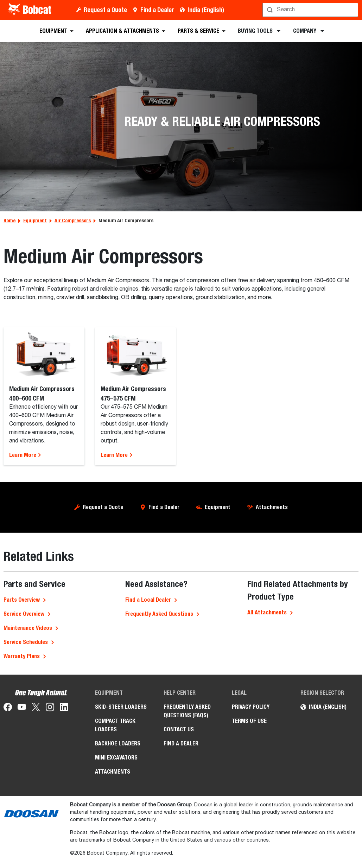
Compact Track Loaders (115, 725)
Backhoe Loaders (118, 743)
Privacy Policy (251, 707)
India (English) (206, 10)
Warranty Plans (22, 656)
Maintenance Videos (28, 628)
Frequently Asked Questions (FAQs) (187, 711)
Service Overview (24, 614)
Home (9, 221)
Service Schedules (26, 642)
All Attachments (267, 612)
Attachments (272, 507)
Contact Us (179, 729)
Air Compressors (73, 221)
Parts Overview (22, 600)
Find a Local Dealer (148, 600)
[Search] (311, 10)
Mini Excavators (116, 758)
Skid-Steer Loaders (121, 707)
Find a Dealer (157, 10)
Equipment (35, 221)
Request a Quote (105, 10)
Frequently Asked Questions (159, 614)
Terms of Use (249, 721)
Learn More (25, 455)
